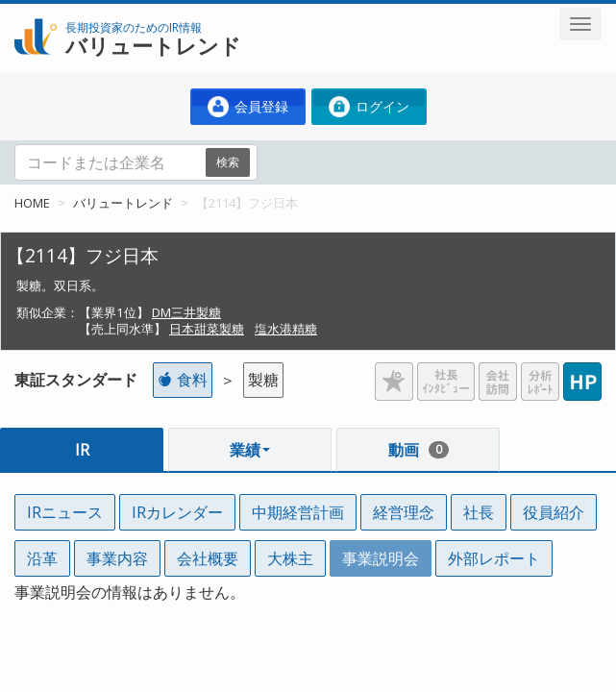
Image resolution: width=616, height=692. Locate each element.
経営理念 (404, 512)
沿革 (42, 558)
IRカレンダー (177, 512)
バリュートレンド (123, 203)
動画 (419, 450)
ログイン (369, 107)
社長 (479, 512)
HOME (32, 203)
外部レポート (494, 558)
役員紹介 (554, 512)
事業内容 (117, 558)
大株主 (290, 558)
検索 (228, 162)
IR (82, 450)
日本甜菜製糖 (207, 329)
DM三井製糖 (186, 312)
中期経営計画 (298, 512)
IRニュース (65, 512)
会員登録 (248, 107)
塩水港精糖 (286, 329)
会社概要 (208, 558)
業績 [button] (250, 450)
